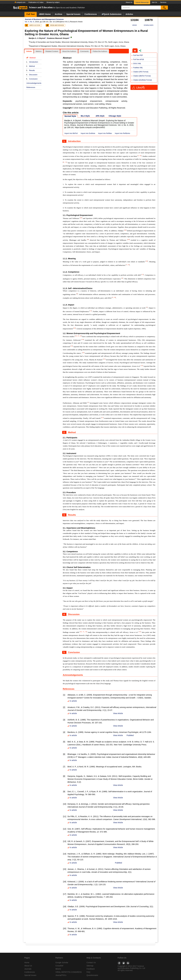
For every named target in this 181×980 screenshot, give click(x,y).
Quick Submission (111, 14)
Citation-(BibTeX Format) (142, 76)
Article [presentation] (29, 51)
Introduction (34, 62)
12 (143, 274)
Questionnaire (92, 975)
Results (32, 70)
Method (32, 66)
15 (78, 336)
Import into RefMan (105, 133)
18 (125, 230)
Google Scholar (62, 963)
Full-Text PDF (138, 55)
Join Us (154, 2)
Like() (141, 88)
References (31, 87)
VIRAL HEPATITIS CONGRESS (69, 972)
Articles (129, 14)
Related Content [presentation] (52, 51)
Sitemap (90, 966)
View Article (118, 713)
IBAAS (58, 969)
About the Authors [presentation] (69, 51)
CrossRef (59, 966)
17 (91, 311)
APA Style (100, 116)
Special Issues (73, 14)
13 (102, 418)
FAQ (88, 972)
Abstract (33, 58)
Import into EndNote (88, 133)
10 (140, 156)
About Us (129, 2)
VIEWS (134, 25)
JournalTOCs (61, 975)
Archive (58, 14)
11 (66, 162)
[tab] (29, 51)
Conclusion (33, 79)
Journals (28, 969)
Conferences (91, 14)
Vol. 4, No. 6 (29, 22)
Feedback (91, 969)
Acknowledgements (34, 83)
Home (45, 14)
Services (163, 2)
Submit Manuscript (142, 2)
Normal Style (70, 116)
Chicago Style (115, 116)
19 (115, 297)
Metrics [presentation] (39, 51)
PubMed (130, 735)
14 (128, 265)
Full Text (31, 14)
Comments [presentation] (84, 51)
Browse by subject (53, 2)
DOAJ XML (137, 64)
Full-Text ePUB (139, 59)
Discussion (33, 75)
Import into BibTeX (71, 133)
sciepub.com (20, 2)
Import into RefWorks (122, 133)
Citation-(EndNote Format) (143, 80)
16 (81, 336)
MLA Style (85, 116)
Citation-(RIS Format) (141, 72)
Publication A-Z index (36, 2)
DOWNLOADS (149, 25)
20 (81, 218)
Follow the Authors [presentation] (100, 51)
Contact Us (91, 963)
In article (72, 701)
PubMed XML (138, 68)
